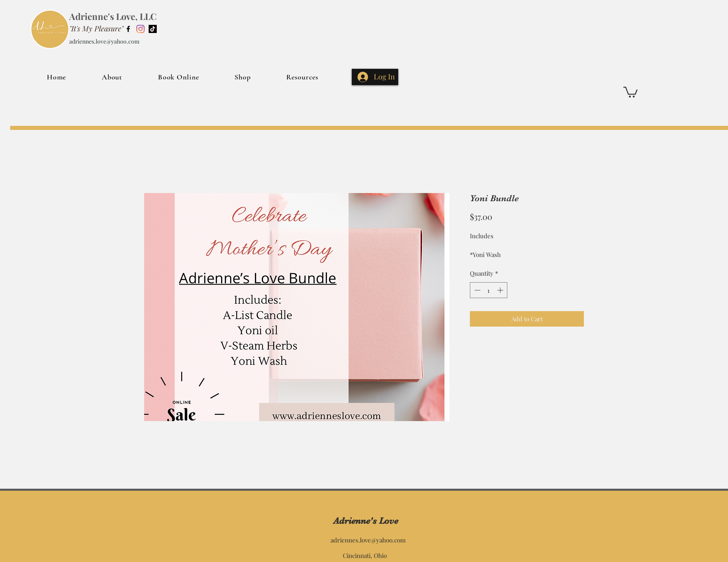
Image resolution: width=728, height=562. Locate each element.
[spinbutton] (489, 290)
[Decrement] (477, 290)
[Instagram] (140, 29)
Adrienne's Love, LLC (113, 16)
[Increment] (501, 290)
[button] (630, 91)
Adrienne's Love (366, 521)
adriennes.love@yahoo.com (104, 41)
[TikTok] (153, 29)
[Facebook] (128, 29)
